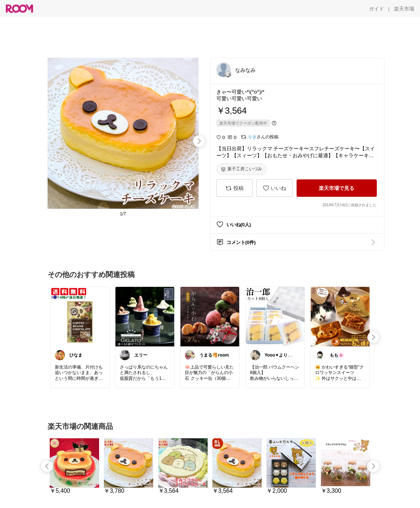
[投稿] (235, 188)
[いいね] (274, 188)
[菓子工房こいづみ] (241, 169)
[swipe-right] (199, 141)
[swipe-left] (47, 466)
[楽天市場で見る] (337, 188)
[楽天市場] (404, 9)
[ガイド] (376, 9)
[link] (80, 316)
